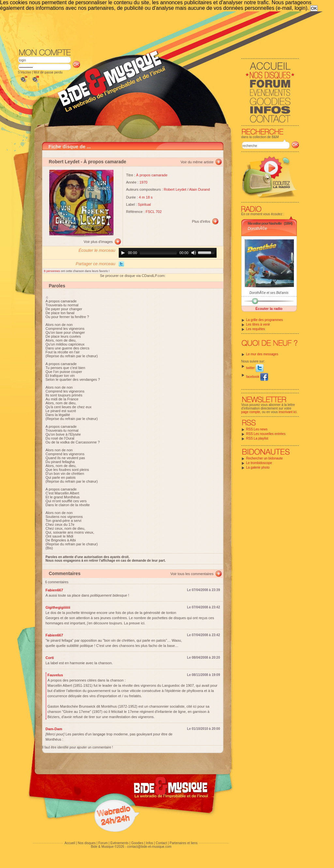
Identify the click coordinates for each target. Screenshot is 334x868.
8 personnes (53, 271)
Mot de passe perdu (48, 72)
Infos (150, 843)
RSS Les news (257, 429)
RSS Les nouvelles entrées (266, 434)
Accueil (70, 843)
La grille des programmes (265, 320)
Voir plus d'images (98, 242)
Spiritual (144, 204)
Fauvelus (55, 675)
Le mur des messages (262, 354)
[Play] (123, 253)
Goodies (137, 843)
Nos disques (87, 843)
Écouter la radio (269, 309)
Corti (50, 658)
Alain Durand (200, 189)
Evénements (119, 843)
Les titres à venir (258, 324)
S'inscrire (25, 72)
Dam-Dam (54, 729)
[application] (168, 253)
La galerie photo (258, 467)
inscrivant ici (288, 412)
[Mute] (194, 253)
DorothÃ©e (258, 229)
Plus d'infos (201, 221)
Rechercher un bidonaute (265, 458)
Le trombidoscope (259, 463)
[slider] (158, 253)
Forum (103, 843)
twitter (255, 368)
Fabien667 (54, 590)
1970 (144, 182)
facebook (257, 377)
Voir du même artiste (197, 162)
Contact (161, 843)
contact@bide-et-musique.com (149, 847)
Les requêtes (256, 329)
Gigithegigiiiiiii (58, 607)
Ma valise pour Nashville (265, 223)
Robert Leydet (64, 162)
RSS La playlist (257, 438)
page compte (251, 412)
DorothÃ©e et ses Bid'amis (269, 293)
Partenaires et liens (184, 843)
